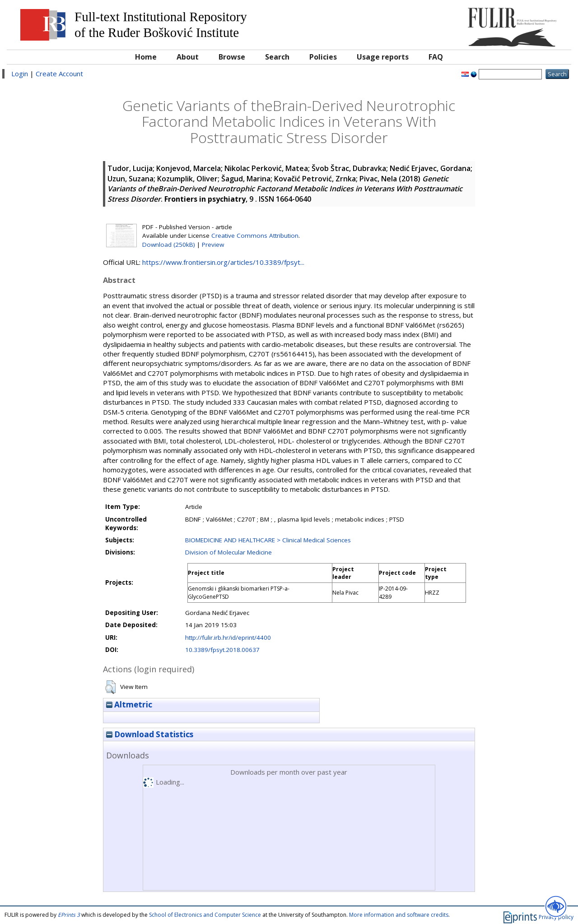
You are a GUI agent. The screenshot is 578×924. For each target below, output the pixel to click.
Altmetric (129, 705)
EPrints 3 (69, 915)
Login (20, 74)
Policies (323, 57)
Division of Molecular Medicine (228, 552)
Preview (213, 245)
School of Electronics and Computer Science (205, 915)
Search (277, 57)
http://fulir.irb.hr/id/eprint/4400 (228, 638)
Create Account (59, 74)
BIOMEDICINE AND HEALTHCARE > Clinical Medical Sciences (268, 540)
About (188, 57)
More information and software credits (399, 915)
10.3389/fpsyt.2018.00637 (222, 650)
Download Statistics (150, 734)
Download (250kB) (169, 245)
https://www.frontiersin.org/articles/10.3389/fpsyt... (223, 262)
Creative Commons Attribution (255, 236)
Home (146, 57)
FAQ (436, 57)
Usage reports (383, 57)
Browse (232, 57)
